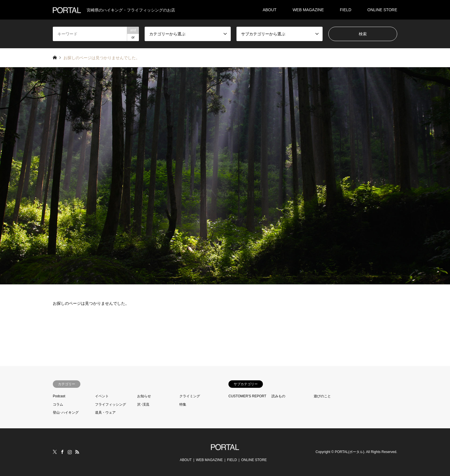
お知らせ (144, 396)
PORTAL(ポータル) (349, 452)
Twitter (55, 452)
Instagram (70, 452)
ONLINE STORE (382, 10)
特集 (183, 404)
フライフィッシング (110, 404)
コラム (58, 404)
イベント (102, 396)
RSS (77, 452)
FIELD (346, 10)
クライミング (190, 396)
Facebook (62, 452)
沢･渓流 (143, 404)
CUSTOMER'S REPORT (247, 396)
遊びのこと (322, 396)
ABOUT (269, 10)
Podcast (59, 396)
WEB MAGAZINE (308, 10)
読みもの (278, 396)
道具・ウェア (105, 413)
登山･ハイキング (66, 413)
